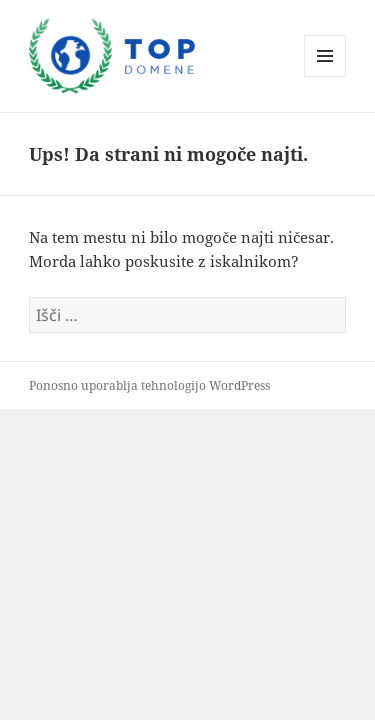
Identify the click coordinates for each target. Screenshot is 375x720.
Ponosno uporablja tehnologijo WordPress (149, 385)
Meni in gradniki (325, 76)
